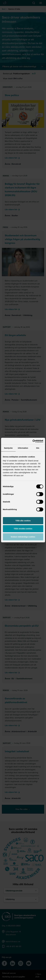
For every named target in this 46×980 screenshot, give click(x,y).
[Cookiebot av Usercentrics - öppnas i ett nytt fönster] (33, 441)
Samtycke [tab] (8, 448)
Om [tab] (38, 448)
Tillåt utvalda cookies (23, 529)
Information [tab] (23, 448)
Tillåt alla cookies (23, 521)
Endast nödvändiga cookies (23, 537)
